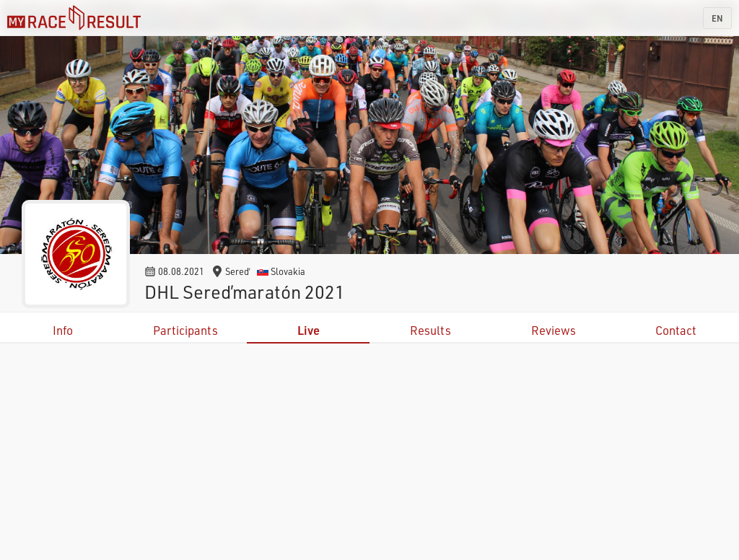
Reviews (554, 330)
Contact (676, 330)
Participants (185, 330)
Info (63, 330)
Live (309, 330)
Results (430, 330)
